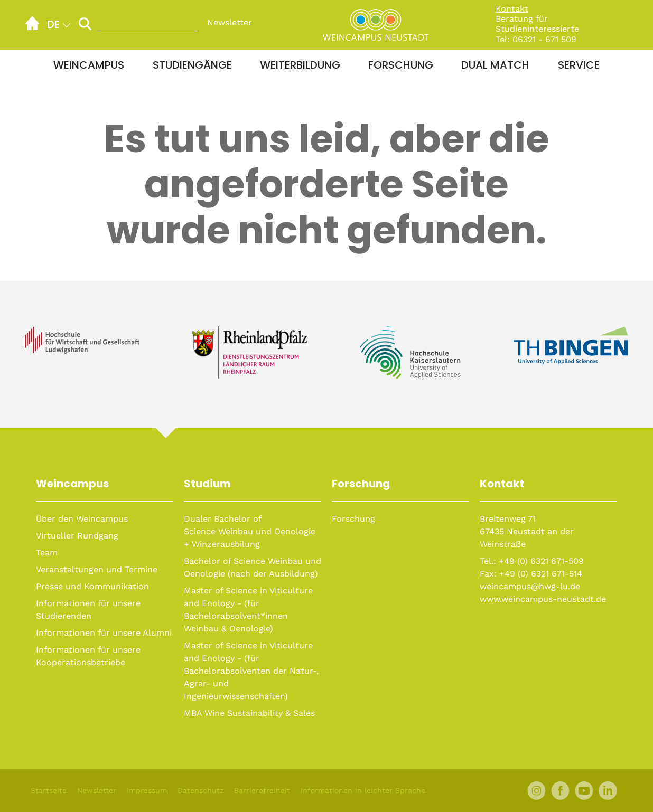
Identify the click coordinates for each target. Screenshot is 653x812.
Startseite (49, 790)
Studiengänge (192, 65)
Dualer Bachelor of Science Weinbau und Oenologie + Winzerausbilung (250, 531)
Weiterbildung (300, 65)
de (53, 24)
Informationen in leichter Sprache (363, 790)
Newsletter (230, 22)
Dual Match (495, 65)
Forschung (401, 65)
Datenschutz (200, 790)
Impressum (147, 790)
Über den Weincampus (82, 519)
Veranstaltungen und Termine (97, 569)
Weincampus (89, 65)
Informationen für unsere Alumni (104, 633)
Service (579, 65)
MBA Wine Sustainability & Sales (249, 713)
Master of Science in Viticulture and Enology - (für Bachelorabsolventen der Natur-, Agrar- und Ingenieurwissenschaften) (251, 671)
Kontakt (512, 9)
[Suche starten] (85, 23)
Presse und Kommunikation (92, 586)
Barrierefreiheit (262, 790)
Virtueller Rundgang (77, 536)
